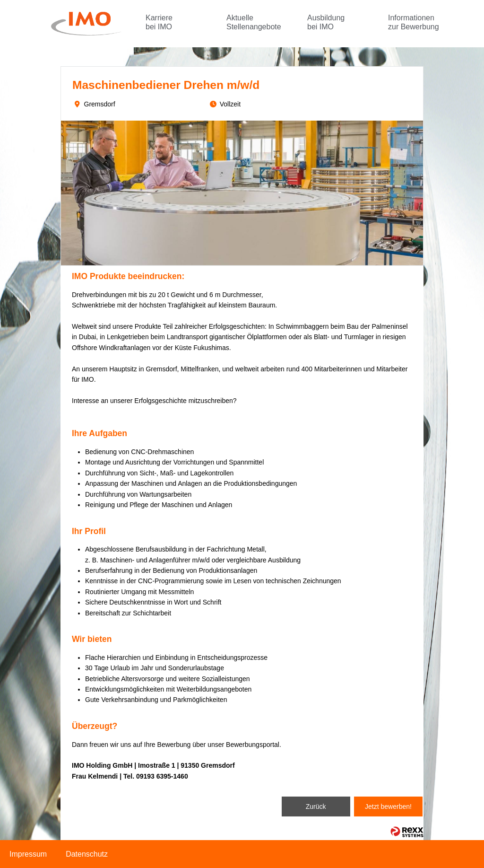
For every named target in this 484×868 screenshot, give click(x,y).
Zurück (316, 807)
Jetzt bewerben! (388, 807)
